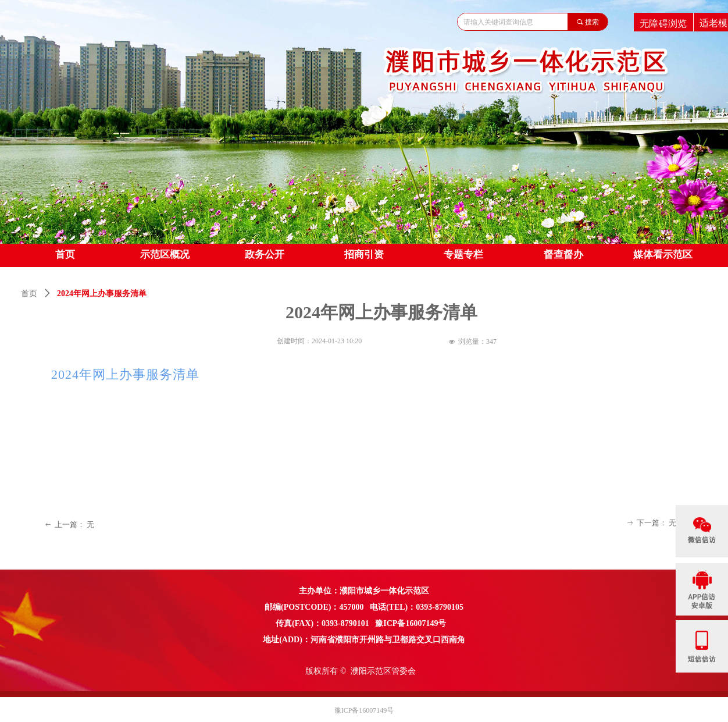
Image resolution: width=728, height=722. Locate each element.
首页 (29, 294)
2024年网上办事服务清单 (125, 374)
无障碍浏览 (663, 23)
